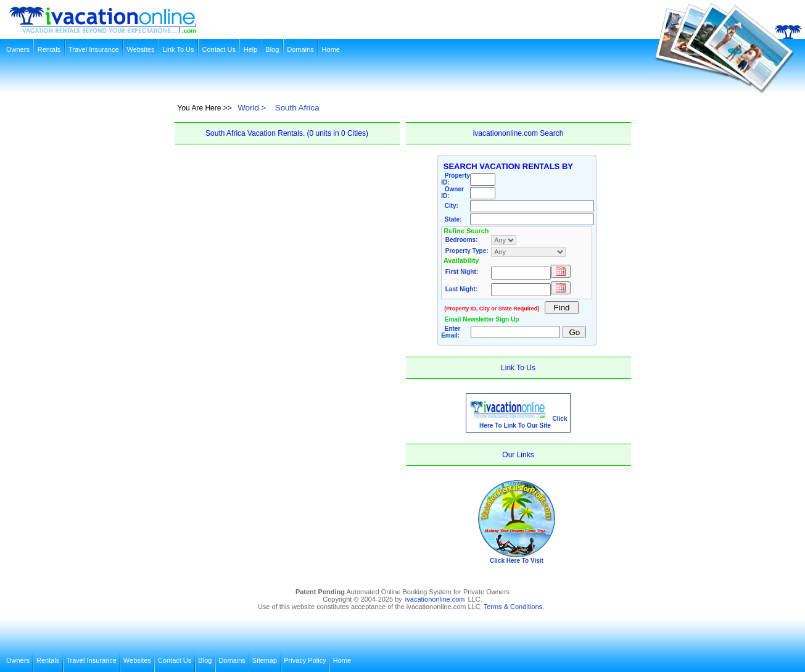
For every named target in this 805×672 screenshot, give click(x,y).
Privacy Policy (305, 660)
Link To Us (178, 49)
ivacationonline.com (435, 599)
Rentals (49, 49)
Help (251, 49)
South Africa (297, 108)
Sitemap (265, 660)
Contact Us (218, 49)
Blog (272, 49)
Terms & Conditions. (514, 607)
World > (252, 108)
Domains (300, 49)
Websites (140, 49)
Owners (18, 49)
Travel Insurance (94, 49)
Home (331, 49)
